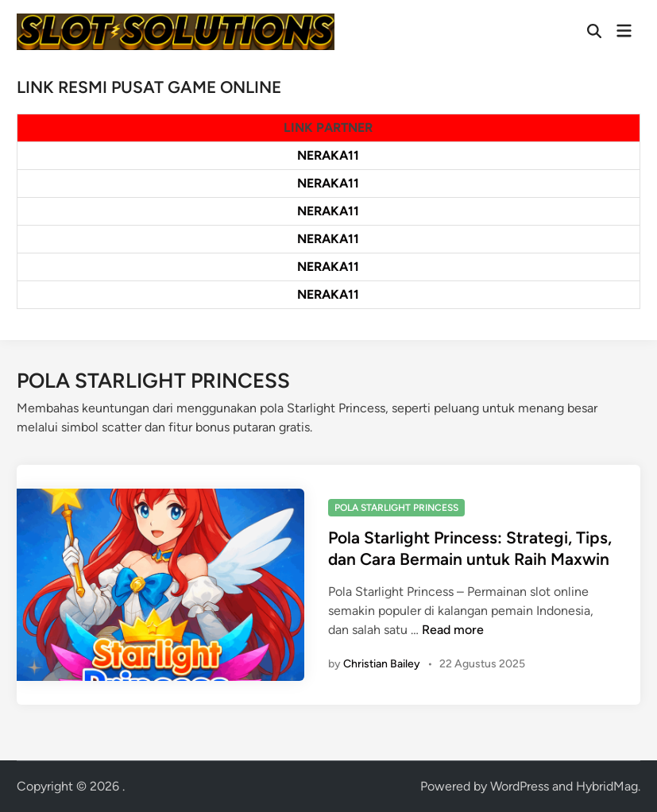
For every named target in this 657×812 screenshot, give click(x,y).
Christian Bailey (382, 664)
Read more (453, 630)
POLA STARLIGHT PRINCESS (396, 508)
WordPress (520, 786)
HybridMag (607, 786)
